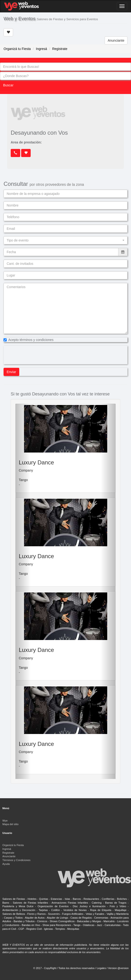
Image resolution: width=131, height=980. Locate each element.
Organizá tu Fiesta (17, 49)
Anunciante (116, 40)
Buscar (8, 85)
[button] (65, 240)
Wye (5, 821)
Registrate (60, 49)
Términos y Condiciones (16, 860)
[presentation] (40, 355)
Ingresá (41, 49)
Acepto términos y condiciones (29, 340)
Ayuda (6, 864)
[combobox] (65, 67)
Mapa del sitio (10, 824)
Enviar (11, 372)
